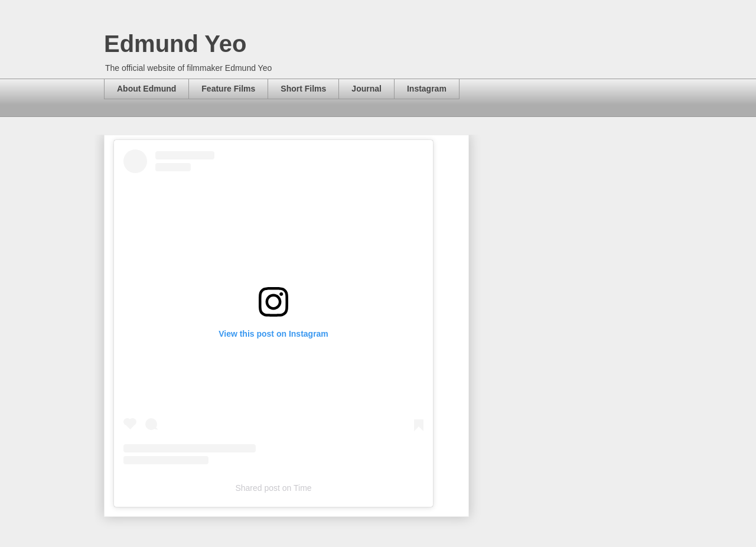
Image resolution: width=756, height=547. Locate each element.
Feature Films (228, 89)
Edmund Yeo (175, 44)
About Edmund (146, 89)
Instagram (427, 89)
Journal (366, 89)
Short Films (303, 89)
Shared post (258, 488)
